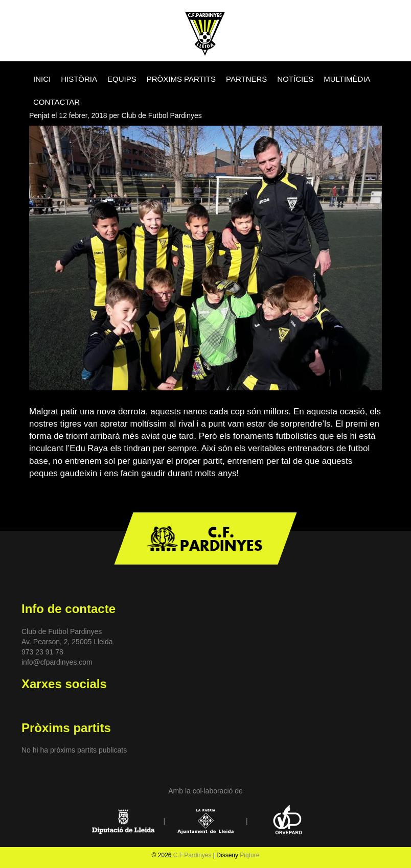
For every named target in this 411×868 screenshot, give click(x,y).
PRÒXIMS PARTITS (181, 79)
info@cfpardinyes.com (57, 662)
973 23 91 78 (42, 652)
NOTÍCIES (295, 79)
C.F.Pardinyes (192, 855)
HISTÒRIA (79, 79)
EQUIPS (122, 79)
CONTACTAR (56, 102)
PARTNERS (246, 79)
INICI (42, 79)
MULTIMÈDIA (347, 79)
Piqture (249, 855)
